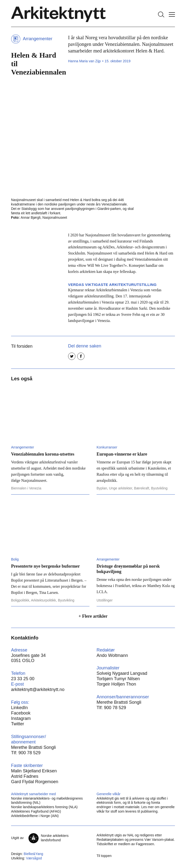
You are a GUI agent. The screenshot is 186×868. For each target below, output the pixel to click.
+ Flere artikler (93, 616)
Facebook (21, 713)
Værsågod (34, 858)
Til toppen (104, 856)
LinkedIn (19, 708)
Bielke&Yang (33, 854)
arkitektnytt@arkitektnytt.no (38, 689)
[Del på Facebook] (81, 356)
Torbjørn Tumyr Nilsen (118, 679)
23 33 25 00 (23, 679)
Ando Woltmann (112, 655)
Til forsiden (22, 346)
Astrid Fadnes (25, 776)
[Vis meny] (172, 14)
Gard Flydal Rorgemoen (35, 782)
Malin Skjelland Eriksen (34, 771)
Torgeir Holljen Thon (116, 684)
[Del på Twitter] (72, 356)
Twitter (18, 724)
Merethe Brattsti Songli (119, 702)
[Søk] (161, 14)
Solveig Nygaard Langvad (122, 673)
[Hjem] (58, 14)
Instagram (21, 718)
